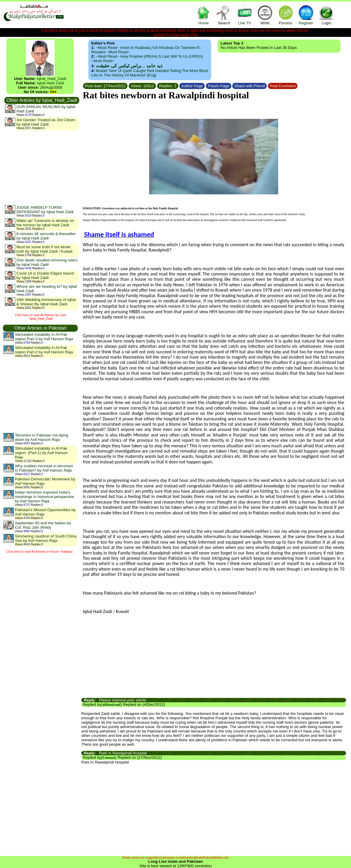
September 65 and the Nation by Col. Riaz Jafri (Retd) (43, 525)
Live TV (245, 15)
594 (53, 92)
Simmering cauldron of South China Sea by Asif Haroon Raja (46, 538)
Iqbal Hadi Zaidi (51, 83)
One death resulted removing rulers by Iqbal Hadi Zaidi (47, 262)
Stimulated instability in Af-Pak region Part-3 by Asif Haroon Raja (44, 337)
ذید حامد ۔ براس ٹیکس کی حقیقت (129, 66)
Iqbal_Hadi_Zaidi (51, 79)
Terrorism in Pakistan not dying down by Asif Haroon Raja (42, 437)
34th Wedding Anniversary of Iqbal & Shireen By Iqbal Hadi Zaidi (46, 302)
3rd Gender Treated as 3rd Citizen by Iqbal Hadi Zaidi (46, 122)
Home (204, 15)
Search (224, 15)
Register (306, 15)
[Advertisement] (42, 167)
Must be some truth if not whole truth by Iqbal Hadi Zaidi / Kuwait (44, 249)
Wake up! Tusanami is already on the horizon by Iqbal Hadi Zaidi (45, 223)
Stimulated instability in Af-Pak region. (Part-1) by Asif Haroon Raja (41, 453)
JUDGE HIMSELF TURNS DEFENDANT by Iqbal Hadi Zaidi (45, 210)
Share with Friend (250, 86)
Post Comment (283, 86)
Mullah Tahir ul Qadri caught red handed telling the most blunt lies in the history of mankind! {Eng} (150, 73)
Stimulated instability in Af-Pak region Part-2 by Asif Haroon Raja (44, 350)
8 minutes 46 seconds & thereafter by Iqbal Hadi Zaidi (46, 236)
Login (326, 15)
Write (265, 15)
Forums (285, 15)
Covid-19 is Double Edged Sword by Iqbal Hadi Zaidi (45, 275)
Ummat (109, 757)
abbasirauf (111, 704)
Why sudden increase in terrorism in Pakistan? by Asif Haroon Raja (44, 468)
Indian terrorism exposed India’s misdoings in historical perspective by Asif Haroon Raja (44, 497)
